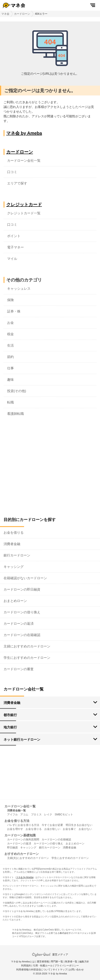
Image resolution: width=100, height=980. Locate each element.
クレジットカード (24, 205)
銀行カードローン (17, 555)
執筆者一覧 (71, 961)
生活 (10, 345)
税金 (10, 334)
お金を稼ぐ (69, 829)
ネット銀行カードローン (22, 739)
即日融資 (12, 848)
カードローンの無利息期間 (23, 839)
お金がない (85, 829)
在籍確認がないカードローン (25, 578)
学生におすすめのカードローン (27, 658)
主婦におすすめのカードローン (27, 646)
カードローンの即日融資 (22, 589)
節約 (10, 357)
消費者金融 (12, 544)
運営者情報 (43, 961)
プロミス (36, 815)
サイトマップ (60, 970)
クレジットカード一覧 (24, 213)
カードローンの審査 (19, 669)
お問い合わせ (76, 970)
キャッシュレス (19, 288)
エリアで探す (17, 183)
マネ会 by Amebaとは (23, 961)
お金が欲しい (52, 829)
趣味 (10, 379)
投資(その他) (17, 391)
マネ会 (5, 14)
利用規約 (26, 966)
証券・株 (14, 311)
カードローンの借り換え (22, 612)
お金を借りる (14, 532)
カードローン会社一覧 (24, 160)
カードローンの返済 (19, 623)
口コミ (12, 172)
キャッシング (14, 567)
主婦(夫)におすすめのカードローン (28, 858)
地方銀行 (10, 727)
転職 (10, 402)
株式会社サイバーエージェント (75, 933)
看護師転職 (15, 414)
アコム (24, 815)
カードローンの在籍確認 (22, 635)
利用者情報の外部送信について (33, 970)
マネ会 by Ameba (24, 133)
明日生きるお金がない (79, 825)
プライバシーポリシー (67, 966)
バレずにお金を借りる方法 (23, 825)
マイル (12, 259)
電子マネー (15, 247)
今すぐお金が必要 (52, 825)
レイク (48, 815)
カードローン (22, 14)
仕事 (10, 368)
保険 (10, 300)
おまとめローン (15, 601)
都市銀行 (10, 715)
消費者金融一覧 (16, 810)
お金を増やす (15, 829)
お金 (10, 323)
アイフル (12, 815)
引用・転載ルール (43, 966)
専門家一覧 (57, 961)
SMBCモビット (64, 815)
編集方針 (84, 961)
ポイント (14, 236)
